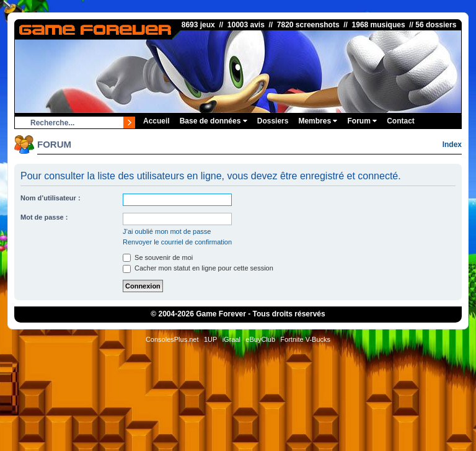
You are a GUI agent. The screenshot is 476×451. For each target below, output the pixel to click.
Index (452, 145)
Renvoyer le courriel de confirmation (177, 242)
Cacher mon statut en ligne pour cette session (198, 268)
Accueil (156, 121)
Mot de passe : (44, 217)
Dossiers (273, 121)
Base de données (214, 121)
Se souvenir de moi (158, 257)
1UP (210, 339)
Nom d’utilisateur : (51, 198)
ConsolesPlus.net (172, 339)
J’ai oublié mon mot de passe (167, 231)
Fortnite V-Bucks (305, 339)
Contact (401, 121)
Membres (318, 121)
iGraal (231, 339)
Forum (362, 121)
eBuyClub (260, 339)
